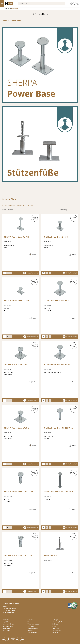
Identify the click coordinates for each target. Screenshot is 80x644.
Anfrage (55, 620)
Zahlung (55, 624)
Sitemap (55, 633)
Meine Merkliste (8, 626)
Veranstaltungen (33, 624)
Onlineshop (6, 8)
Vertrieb (30, 622)
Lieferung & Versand (59, 622)
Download (31, 626)
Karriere (30, 630)
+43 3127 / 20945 (9, 610)
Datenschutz (57, 630)
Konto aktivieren (8, 624)
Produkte (6, 620)
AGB (54, 626)
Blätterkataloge (33, 628)
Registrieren (7, 622)
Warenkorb (6, 628)
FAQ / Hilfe (6, 630)
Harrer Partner (32, 633)
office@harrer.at (8, 613)
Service (30, 620)
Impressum (56, 628)
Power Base (15, 8)
